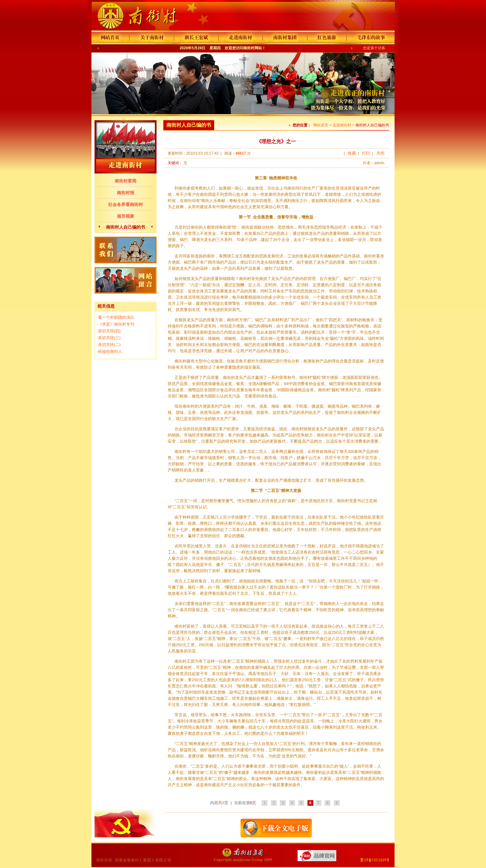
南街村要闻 (126, 181)
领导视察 (126, 216)
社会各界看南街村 (126, 204)
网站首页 (321, 125)
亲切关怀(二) (109, 345)
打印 (366, 153)
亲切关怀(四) (109, 331)
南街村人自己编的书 (126, 227)
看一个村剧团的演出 (116, 317)
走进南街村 (342, 125)
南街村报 (126, 193)
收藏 (352, 153)
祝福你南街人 (110, 351)
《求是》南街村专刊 (116, 324)
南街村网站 (253, 48)
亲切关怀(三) (109, 338)
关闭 (380, 153)
